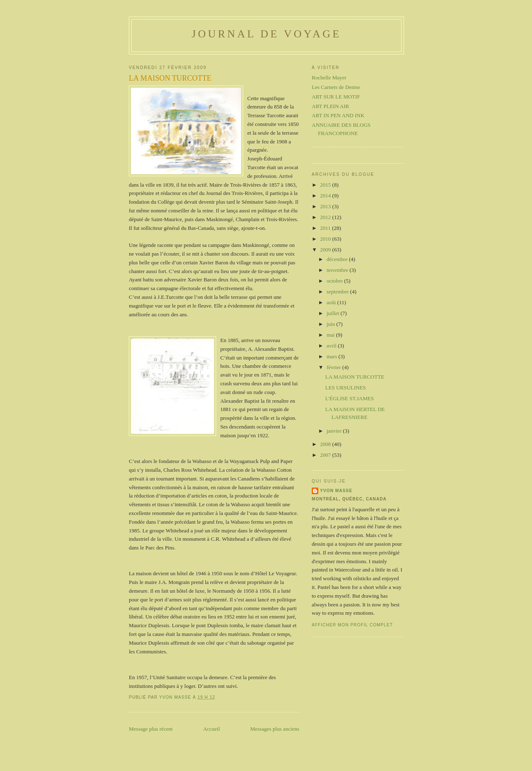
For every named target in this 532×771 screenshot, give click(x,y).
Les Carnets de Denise (336, 87)
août (332, 302)
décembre (338, 259)
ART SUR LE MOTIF (336, 97)
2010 (326, 239)
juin (331, 324)
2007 (326, 455)
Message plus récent (151, 729)
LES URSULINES (345, 388)
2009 (326, 250)
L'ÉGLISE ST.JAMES (349, 398)
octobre (335, 281)
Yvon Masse (336, 491)
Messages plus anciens (275, 729)
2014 (326, 196)
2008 (326, 444)
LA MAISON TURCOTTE (355, 377)
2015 (326, 185)
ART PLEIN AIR (330, 106)
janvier (335, 431)
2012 (326, 217)
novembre (338, 270)
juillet (334, 313)
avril (332, 346)
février (335, 367)
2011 (326, 228)
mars (333, 356)
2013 (326, 206)
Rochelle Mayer (329, 78)
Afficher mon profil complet (352, 625)
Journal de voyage (266, 34)
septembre (339, 292)
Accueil (212, 729)
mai (331, 335)
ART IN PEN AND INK (338, 115)
